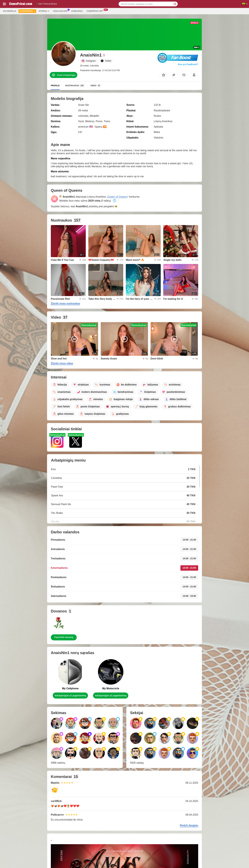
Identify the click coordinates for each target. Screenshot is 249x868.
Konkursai (77, 11)
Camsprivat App (96, 11)
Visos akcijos (61, 11)
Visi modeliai (9, 11)
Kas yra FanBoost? (188, 64)
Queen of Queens (118, 197)
